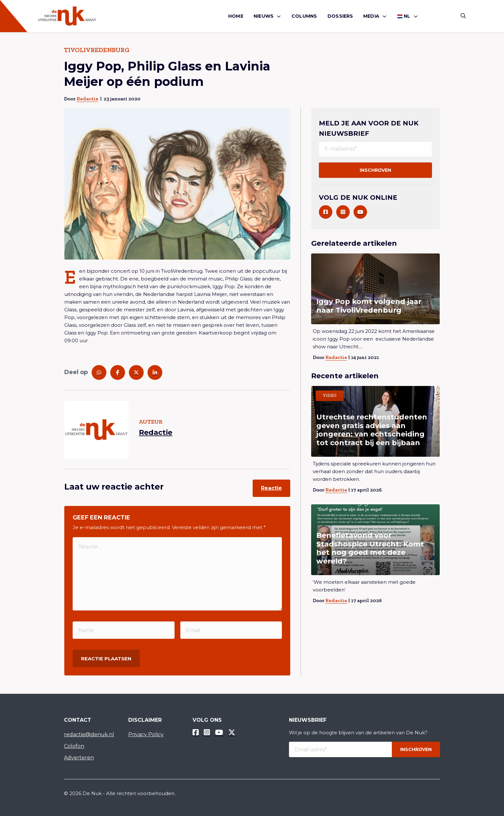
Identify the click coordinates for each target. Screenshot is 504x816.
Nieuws (264, 16)
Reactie (271, 488)
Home (236, 16)
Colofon (74, 746)
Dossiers (340, 16)
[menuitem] (236, 16)
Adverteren (79, 758)
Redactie (87, 99)
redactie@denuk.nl (89, 734)
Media (371, 16)
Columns (304, 16)
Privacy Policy (146, 734)
